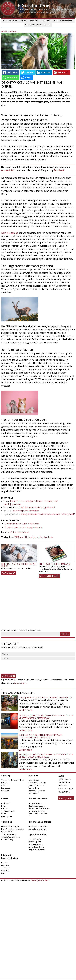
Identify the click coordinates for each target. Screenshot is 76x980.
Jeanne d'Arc (34, 788)
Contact (4, 863)
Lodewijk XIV (34, 793)
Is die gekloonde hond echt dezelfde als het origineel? (48, 514)
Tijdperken (46, 21)
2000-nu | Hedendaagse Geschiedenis (34, 537)
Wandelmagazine (36, 844)
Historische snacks (33, 25)
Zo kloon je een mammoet (26, 511)
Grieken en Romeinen (10, 826)
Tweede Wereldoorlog (10, 837)
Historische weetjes (37, 811)
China (13, 532)
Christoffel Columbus (37, 783)
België (4, 806)
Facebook (59, 170)
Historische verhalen (63, 21)
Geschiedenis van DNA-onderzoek (22, 524)
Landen (24, 21)
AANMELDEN (9, 573)
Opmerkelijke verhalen (38, 814)
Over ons (5, 865)
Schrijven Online (35, 839)
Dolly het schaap (10, 233)
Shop (47, 25)
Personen (34, 21)
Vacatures (5, 871)
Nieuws (13, 32)
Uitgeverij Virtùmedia (37, 850)
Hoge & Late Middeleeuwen (13, 829)
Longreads (6, 788)
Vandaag (13, 21)
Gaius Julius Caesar (36, 785)
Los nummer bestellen (38, 826)
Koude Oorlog (7, 840)
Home (5, 21)
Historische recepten (37, 806)
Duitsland (5, 808)
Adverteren (6, 868)
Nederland (23, 532)
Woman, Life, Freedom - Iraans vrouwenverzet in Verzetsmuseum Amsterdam (46, 717)
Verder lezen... (26, 710)
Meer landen (7, 816)
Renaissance (7, 832)
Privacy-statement (40, 880)
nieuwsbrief (8, 170)
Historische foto (35, 803)
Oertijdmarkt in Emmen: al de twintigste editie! (46, 697)
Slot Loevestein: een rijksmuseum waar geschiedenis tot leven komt (41, 736)
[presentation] (22, 666)
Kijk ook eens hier (37, 834)
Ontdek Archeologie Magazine (55, 564)
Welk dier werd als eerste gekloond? (37, 507)
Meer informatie (49, 576)
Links (3, 873)
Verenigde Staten (8, 811)
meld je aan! (66, 798)
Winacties (5, 791)
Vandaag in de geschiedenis (13, 780)
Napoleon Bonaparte (37, 791)
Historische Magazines (40, 822)
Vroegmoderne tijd (9, 834)
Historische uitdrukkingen (39, 808)
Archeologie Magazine (38, 829)
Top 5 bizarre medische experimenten (24, 527)
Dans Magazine (35, 842)
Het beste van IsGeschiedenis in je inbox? (19, 565)
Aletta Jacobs (34, 780)
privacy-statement (21, 683)
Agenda (4, 785)
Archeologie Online (36, 847)
